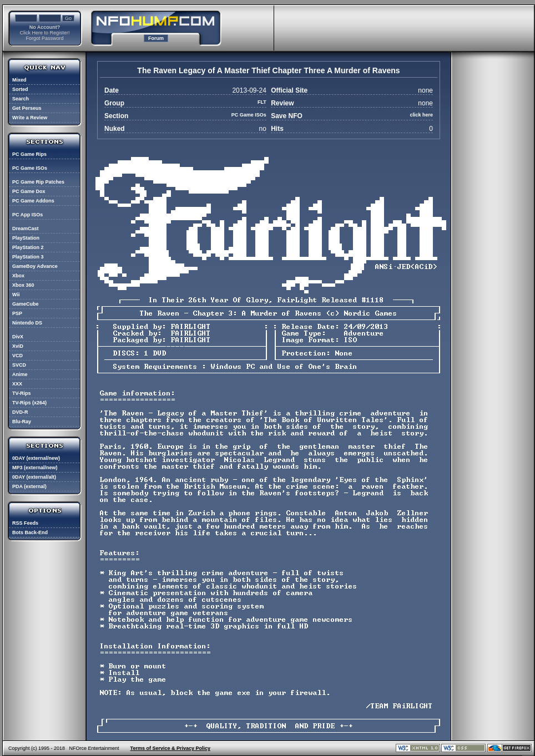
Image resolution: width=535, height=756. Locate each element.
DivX (18, 337)
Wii (16, 295)
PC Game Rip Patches (38, 182)
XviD (18, 346)
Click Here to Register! (44, 33)
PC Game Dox (29, 191)
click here (421, 115)
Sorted (20, 89)
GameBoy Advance (35, 266)
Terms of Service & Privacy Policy (170, 748)
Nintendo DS (27, 323)
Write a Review (30, 118)
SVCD (19, 365)
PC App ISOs (27, 215)
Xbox (18, 276)
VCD (17, 356)
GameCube (26, 304)
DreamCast (26, 229)
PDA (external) (29, 486)
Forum (156, 38)
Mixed (19, 80)
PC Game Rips (29, 154)
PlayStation (26, 238)
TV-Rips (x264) (29, 403)
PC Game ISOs (30, 168)
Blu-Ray (22, 422)
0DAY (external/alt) (34, 477)
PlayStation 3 (28, 257)
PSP (17, 313)
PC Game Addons (33, 201)
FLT (262, 102)
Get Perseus (27, 108)
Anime (20, 374)
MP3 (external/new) (35, 468)
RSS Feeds (25, 523)
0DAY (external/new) (36, 458)
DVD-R (20, 412)
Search (21, 99)
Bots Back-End (30, 532)
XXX (17, 384)
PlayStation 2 (28, 247)
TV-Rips (22, 393)
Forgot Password (44, 38)
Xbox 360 (23, 285)
